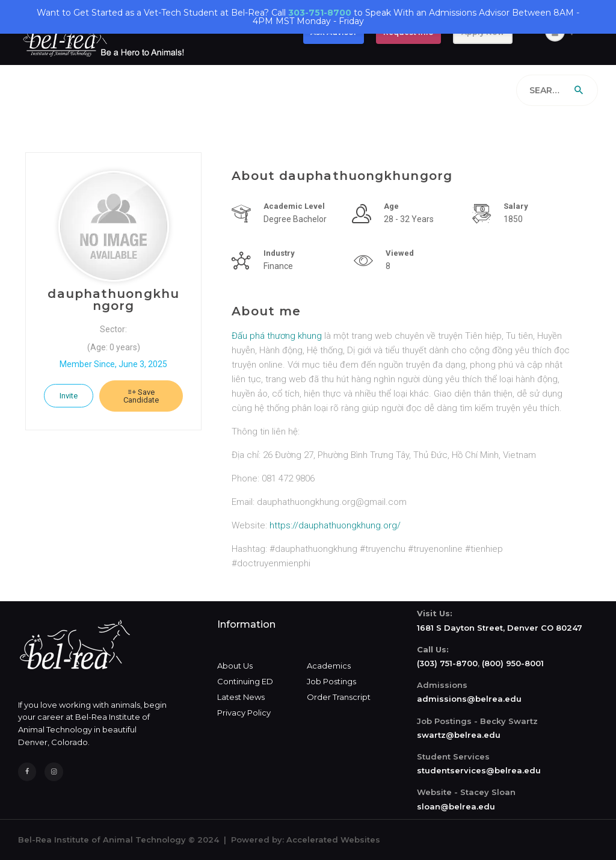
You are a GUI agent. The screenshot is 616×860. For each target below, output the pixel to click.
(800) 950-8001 (513, 663)
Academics (329, 666)
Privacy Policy (244, 713)
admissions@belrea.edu (469, 699)
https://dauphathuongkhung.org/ (335, 525)
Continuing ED (245, 681)
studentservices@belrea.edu (479, 770)
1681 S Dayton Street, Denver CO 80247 (500, 628)
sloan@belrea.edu (456, 806)
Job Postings (331, 681)
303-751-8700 (320, 13)
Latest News (241, 697)
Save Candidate (141, 396)
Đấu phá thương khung (277, 336)
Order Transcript (339, 697)
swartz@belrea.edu (459, 735)
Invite (69, 396)
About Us (235, 666)
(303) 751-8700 (447, 663)
